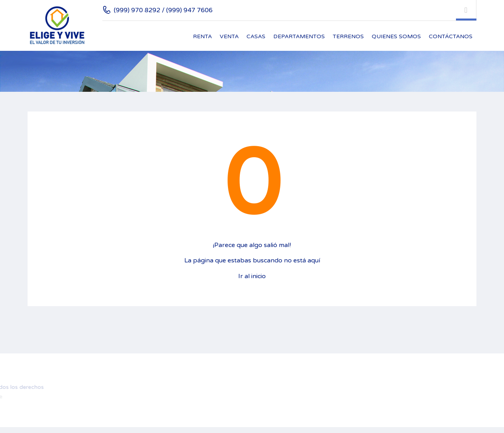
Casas (256, 36)
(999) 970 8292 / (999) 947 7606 (163, 10)
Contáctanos (451, 36)
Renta (202, 36)
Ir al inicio (252, 276)
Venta (229, 36)
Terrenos (348, 36)
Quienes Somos (396, 36)
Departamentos (299, 36)
